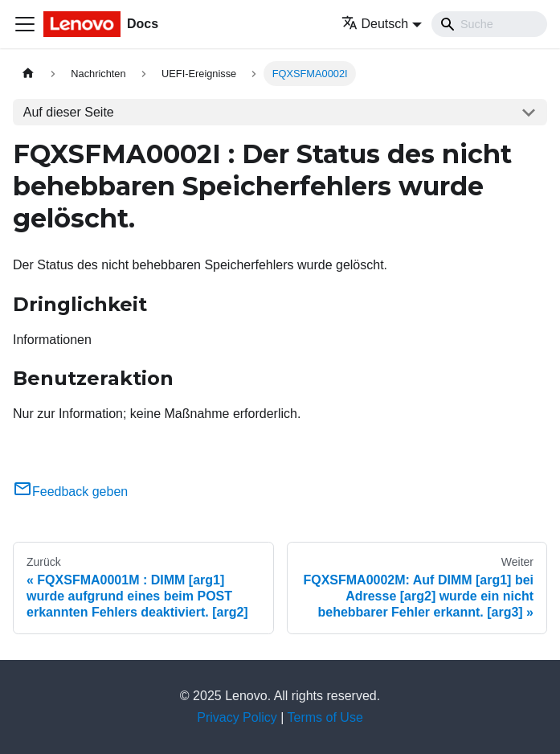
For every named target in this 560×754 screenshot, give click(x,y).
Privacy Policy (237, 717)
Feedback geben (70, 492)
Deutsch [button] (375, 24)
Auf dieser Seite (69, 112)
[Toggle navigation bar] (25, 24)
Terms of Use (325, 717)
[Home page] (28, 74)
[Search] (489, 24)
